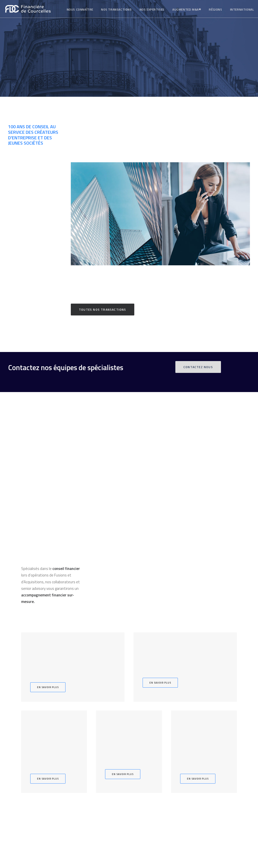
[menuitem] (80, 10)
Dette (98, 766)
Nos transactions (116, 9)
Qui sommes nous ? (160, 739)
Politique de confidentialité (216, 793)
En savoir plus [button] (48, 560)
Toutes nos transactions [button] (103, 310)
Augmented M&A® (187, 9)
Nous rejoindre (160, 772)
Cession (98, 746)
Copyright (203, 781)
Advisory (98, 772)
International (242, 9)
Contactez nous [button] (198, 367)
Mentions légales (209, 775)
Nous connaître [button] (80, 9)
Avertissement (207, 787)
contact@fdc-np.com (214, 759)
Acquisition (98, 752)
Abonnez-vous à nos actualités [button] (35, 814)
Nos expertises (152, 9)
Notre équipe (160, 746)
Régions (215, 9)
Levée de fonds (98, 759)
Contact (160, 766)
